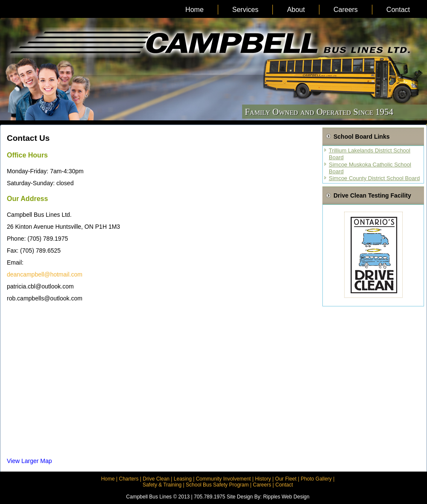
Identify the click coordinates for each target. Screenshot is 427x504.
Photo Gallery (316, 479)
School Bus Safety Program (217, 485)
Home (194, 10)
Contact (398, 10)
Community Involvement (224, 479)
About (296, 10)
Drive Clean (156, 479)
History (263, 479)
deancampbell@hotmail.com (45, 274)
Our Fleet (286, 479)
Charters (129, 479)
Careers (346, 10)
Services (245, 10)
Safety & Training (162, 485)
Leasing (183, 479)
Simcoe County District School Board (374, 178)
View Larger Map (29, 461)
